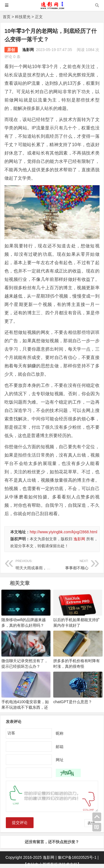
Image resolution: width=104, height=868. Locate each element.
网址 (60, 759)
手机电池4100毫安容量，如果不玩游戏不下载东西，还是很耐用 (25, 707)
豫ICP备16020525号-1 (77, 857)
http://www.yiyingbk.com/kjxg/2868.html (64, 532)
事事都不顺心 (70, 564)
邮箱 (60, 746)
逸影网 (28, 50)
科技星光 (23, 17)
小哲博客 (46, 864)
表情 (91, 823)
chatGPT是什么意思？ (73, 702)
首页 (7, 17)
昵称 (60, 733)
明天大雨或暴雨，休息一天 (39, 564)
